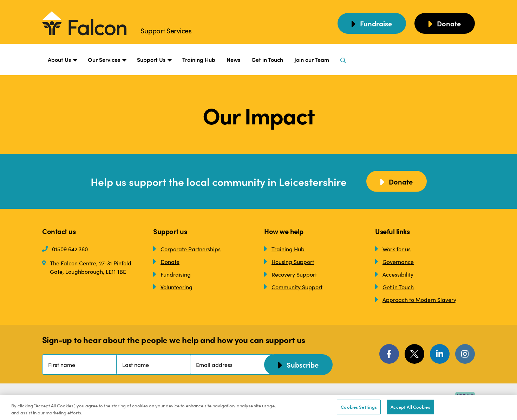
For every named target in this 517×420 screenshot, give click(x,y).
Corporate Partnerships (187, 249)
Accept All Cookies (410, 407)
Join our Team (312, 59)
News (233, 59)
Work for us (393, 249)
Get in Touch (267, 59)
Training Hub (199, 59)
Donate (166, 261)
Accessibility (394, 274)
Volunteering (173, 287)
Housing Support (289, 261)
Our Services (107, 60)
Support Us (154, 60)
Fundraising (172, 274)
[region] (258, 408)
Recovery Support (290, 274)
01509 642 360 (65, 249)
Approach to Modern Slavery (416, 299)
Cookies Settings (359, 407)
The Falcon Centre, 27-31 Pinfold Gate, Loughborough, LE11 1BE (87, 267)
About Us (62, 60)
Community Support (293, 287)
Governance (394, 261)
